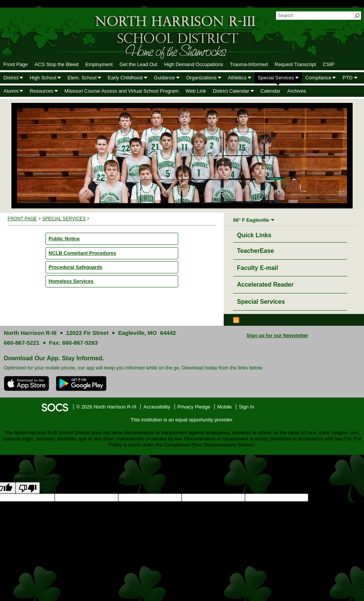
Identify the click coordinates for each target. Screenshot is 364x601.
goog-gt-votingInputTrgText (183, 504)
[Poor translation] (28, 488)
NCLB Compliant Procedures (82, 253)
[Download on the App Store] (27, 383)
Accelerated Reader (265, 285)
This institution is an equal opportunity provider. (182, 420)
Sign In (246, 407)
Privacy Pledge (194, 407)
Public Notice (64, 239)
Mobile (224, 407)
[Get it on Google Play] (81, 383)
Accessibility (157, 407)
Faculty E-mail (257, 268)
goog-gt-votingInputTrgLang (64, 504)
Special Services (64, 219)
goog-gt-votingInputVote (238, 504)
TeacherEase (256, 251)
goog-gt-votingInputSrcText (124, 504)
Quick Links (256, 234)
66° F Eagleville (251, 220)
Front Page (22, 219)
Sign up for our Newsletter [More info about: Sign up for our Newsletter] (277, 335)
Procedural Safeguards (75, 267)
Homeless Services (71, 281)
